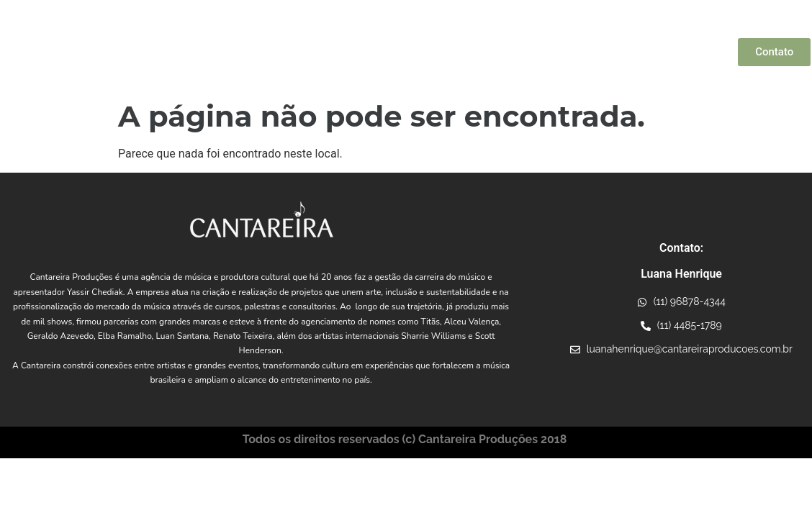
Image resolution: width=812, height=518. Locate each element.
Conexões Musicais (500, 53)
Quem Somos (217, 53)
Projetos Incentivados (608, 53)
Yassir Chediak (296, 53)
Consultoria (697, 53)
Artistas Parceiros (393, 53)
